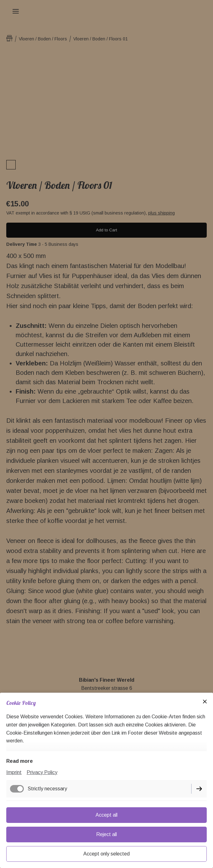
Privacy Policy (42, 772)
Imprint (14, 772)
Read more (20, 761)
